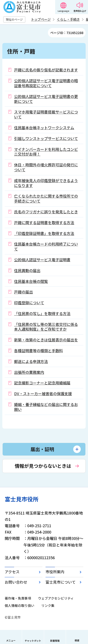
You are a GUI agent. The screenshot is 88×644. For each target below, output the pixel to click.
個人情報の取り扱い (19, 605)
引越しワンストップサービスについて (46, 138)
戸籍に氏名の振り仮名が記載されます (46, 70)
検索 (77, 640)
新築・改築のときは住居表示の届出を (46, 340)
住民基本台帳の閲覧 (31, 281)
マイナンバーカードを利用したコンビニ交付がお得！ (46, 152)
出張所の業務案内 (29, 372)
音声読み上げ (80, 11)
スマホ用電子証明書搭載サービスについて (46, 114)
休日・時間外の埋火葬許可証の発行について (46, 167)
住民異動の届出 (27, 270)
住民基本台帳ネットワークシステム (44, 128)
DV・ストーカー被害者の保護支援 (43, 394)
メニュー (11, 640)
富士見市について (61, 582)
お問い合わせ (16, 582)
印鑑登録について (29, 303)
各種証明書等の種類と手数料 (38, 351)
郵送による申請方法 (31, 361)
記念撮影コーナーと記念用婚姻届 (42, 383)
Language (63, 11)
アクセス (12, 572)
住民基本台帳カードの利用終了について (46, 246)
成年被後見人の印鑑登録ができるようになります (46, 183)
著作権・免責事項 (18, 598)
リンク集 (48, 605)
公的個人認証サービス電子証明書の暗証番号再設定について (46, 83)
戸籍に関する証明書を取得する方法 (44, 222)
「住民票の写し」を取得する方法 (42, 313)
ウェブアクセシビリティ (56, 598)
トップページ (41, 19)
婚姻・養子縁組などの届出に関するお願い (46, 407)
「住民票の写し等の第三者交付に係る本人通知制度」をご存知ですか (46, 327)
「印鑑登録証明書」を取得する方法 (44, 233)
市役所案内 (55, 572)
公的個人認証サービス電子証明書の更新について (46, 99)
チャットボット (33, 641)
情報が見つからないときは (43, 466)
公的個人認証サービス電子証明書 (42, 260)
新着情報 (55, 641)
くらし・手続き (68, 19)
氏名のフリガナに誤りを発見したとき (46, 212)
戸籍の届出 (23, 292)
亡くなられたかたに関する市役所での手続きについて (46, 198)
